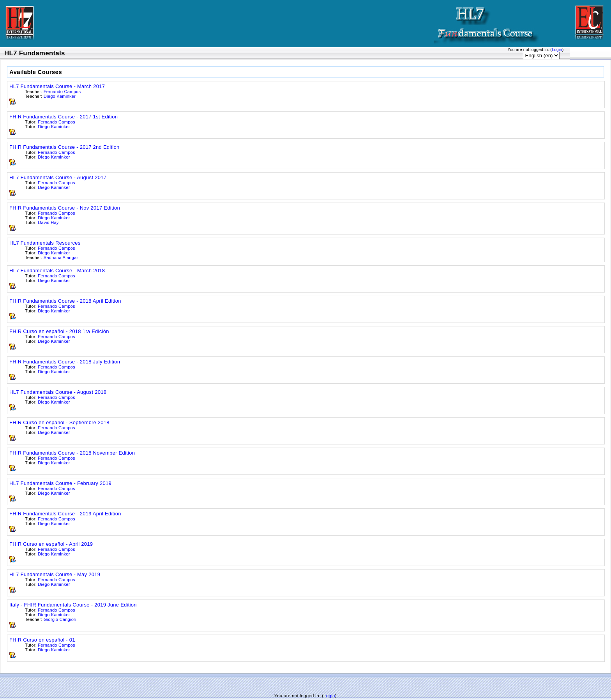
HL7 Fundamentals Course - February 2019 (60, 483)
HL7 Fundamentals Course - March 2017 (57, 86)
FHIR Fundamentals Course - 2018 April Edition (65, 301)
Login (557, 50)
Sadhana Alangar (61, 257)
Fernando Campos (62, 92)
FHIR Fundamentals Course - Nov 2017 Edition (65, 208)
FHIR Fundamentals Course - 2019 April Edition (65, 514)
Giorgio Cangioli (60, 619)
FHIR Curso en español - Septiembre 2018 (59, 422)
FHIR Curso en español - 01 (42, 640)
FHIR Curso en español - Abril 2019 (51, 544)
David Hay (48, 222)
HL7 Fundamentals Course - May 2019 (55, 574)
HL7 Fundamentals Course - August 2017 (58, 177)
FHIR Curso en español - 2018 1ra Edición (59, 331)
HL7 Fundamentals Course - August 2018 (58, 392)
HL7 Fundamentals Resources (45, 243)
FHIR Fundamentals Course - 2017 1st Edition (64, 117)
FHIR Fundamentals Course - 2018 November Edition (72, 453)
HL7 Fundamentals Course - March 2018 (57, 271)
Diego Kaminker (60, 96)
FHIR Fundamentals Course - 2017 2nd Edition (64, 147)
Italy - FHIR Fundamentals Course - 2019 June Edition (73, 605)
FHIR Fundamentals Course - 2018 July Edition (65, 362)
